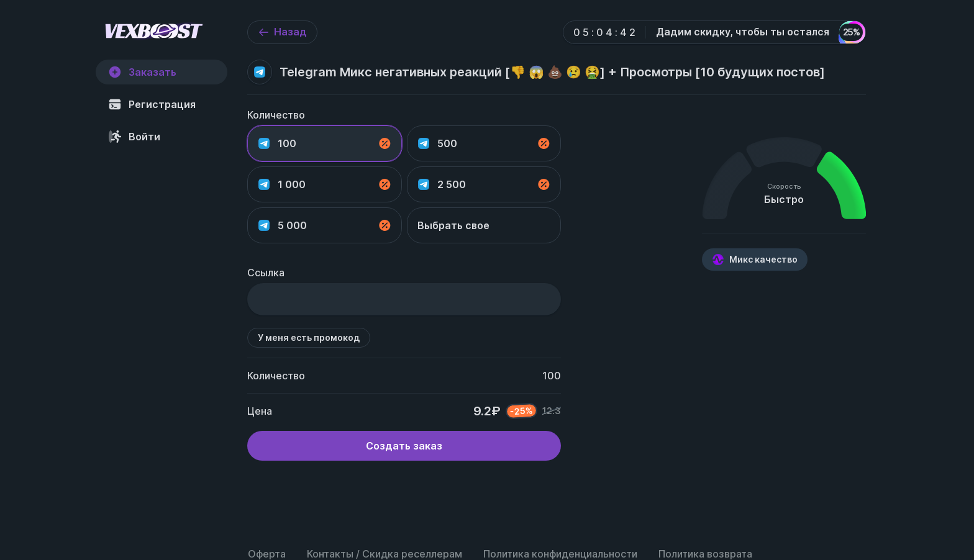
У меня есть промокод (309, 337)
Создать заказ (404, 446)
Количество (276, 115)
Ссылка (266, 273)
